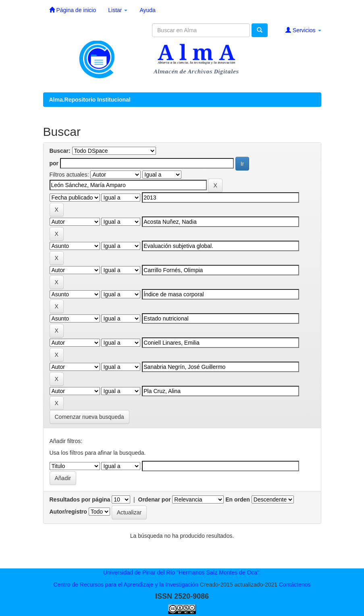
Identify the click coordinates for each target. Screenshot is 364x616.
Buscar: (60, 151)
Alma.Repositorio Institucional (90, 100)
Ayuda (147, 10)
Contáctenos (295, 585)
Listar (118, 10)
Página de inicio (73, 10)
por (54, 163)
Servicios (303, 30)
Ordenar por (155, 499)
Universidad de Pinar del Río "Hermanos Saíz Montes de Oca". (182, 572)
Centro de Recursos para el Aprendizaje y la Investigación (126, 585)
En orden (238, 499)
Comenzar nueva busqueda (89, 417)
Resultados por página (80, 499)
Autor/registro (68, 512)
